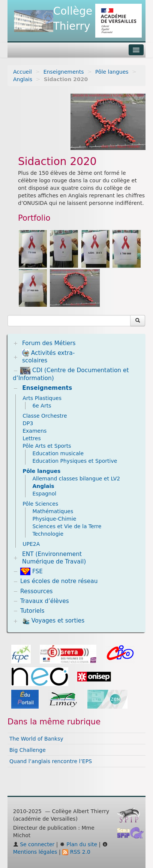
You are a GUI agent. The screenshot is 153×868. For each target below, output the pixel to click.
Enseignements (64, 72)
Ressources (37, 591)
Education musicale (58, 453)
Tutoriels (32, 611)
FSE (31, 571)
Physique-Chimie (54, 519)
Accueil (22, 72)
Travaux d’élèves (45, 601)
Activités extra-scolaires (48, 357)
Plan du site (78, 844)
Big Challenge (28, 750)
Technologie (48, 534)
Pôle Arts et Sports (47, 446)
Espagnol (44, 494)
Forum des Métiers (49, 343)
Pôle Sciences (40, 504)
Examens (34, 431)
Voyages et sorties (53, 621)
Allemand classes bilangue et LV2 (76, 479)
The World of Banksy (36, 739)
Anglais (23, 79)
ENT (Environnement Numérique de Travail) (54, 558)
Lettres (32, 438)
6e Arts (42, 406)
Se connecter (34, 844)
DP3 (28, 423)
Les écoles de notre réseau (59, 581)
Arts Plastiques (42, 398)
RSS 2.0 (76, 852)
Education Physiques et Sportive (75, 461)
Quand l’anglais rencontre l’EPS (51, 761)
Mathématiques (53, 511)
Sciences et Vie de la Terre (67, 526)
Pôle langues (112, 72)
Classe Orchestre (45, 416)
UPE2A (31, 544)
